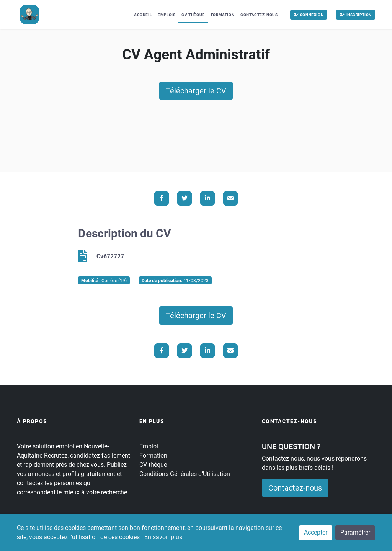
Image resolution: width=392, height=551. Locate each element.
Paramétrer (355, 532)
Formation (223, 15)
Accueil (143, 15)
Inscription (356, 15)
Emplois (167, 15)
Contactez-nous (259, 15)
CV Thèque (193, 15)
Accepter (316, 532)
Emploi (149, 446)
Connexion (309, 15)
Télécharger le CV (196, 91)
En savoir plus (163, 537)
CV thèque (153, 465)
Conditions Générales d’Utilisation (185, 474)
